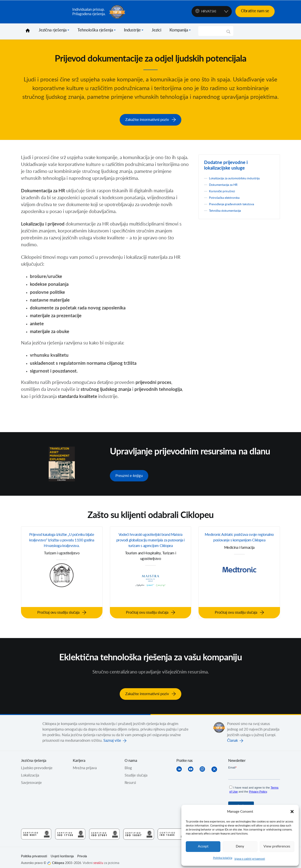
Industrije (132, 30)
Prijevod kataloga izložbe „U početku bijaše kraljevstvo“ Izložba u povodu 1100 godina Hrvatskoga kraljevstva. (62, 543)
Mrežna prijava (85, 763)
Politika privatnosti (34, 851)
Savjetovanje (31, 778)
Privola (82, 851)
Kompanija (179, 30)
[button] (292, 812)
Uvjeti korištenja (62, 851)
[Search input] (214, 31)
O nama (131, 756)
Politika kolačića (223, 858)
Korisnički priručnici (225, 190)
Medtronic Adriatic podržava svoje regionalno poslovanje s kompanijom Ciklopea (239, 539)
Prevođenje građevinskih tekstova (236, 203)
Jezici (156, 30)
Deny (240, 846)
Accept (203, 846)
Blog (128, 763)
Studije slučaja (136, 771)
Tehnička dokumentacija (228, 209)
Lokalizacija (30, 771)
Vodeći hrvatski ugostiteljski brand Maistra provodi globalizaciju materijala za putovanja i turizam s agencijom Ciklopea (150, 543)
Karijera (79, 756)
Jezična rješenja (53, 30)
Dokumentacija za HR (226, 183)
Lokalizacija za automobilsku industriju (239, 177)
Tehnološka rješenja (95, 30)
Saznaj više (112, 736)
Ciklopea (45, 12)
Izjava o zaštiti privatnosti (250, 859)
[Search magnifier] (228, 33)
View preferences (277, 846)
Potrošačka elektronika (227, 196)
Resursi (130, 778)
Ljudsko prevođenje (37, 763)
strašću (98, 858)
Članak (232, 736)
